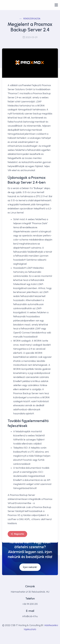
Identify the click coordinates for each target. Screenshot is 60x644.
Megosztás (17, 534)
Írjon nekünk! (30, 567)
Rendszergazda (32, 19)
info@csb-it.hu (30, 616)
